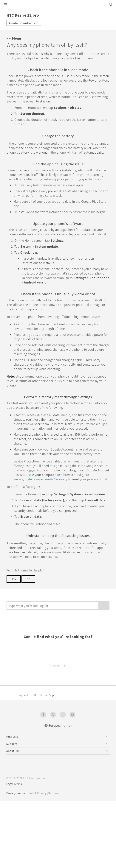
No (28, 579)
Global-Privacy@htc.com (43, 793)
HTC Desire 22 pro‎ (45, 695)
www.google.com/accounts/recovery (41, 479)
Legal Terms (14, 784)
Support (23, 695)
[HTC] (58, 4)
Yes (14, 579)
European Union (60, 725)
